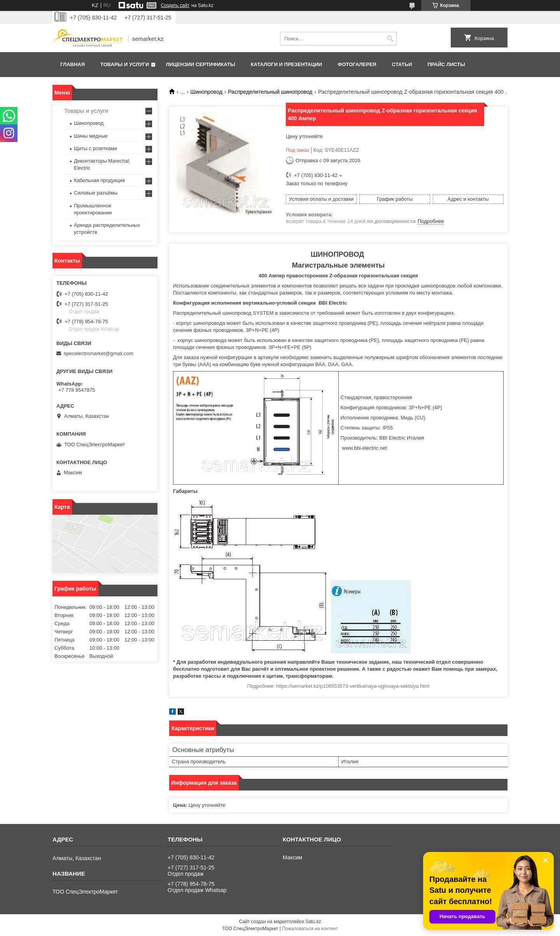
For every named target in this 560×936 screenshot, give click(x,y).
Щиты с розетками (95, 148)
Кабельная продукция (99, 180)
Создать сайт (175, 5)
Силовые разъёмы (96, 193)
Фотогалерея (357, 64)
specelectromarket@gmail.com (99, 353)
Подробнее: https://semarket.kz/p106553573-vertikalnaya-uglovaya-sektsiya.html (338, 686)
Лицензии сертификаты (201, 64)
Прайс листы (446, 64)
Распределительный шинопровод (270, 92)
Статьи (402, 64)
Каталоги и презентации (286, 64)
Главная (73, 64)
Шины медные (91, 136)
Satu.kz (313, 922)
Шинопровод (206, 92)
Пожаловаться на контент (310, 929)
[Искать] (390, 39)
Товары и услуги (125, 64)
